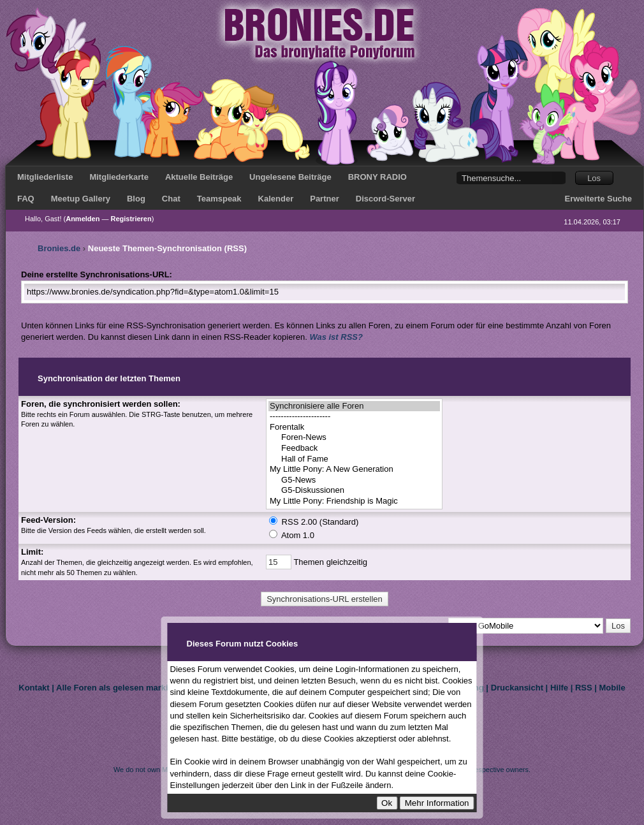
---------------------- (354, 417)
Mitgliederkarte (119, 177)
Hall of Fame (354, 459)
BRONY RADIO (377, 177)
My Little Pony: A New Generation (354, 470)
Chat (171, 199)
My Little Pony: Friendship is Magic (354, 501)
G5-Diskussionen (354, 491)
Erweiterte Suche (599, 199)
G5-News (354, 480)
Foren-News (354, 438)
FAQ (26, 199)
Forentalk (354, 427)
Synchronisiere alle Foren (354, 406)
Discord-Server (385, 199)
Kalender (276, 199)
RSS (584, 688)
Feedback (354, 449)
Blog (136, 199)
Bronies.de (59, 248)
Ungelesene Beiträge (290, 177)
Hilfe (559, 688)
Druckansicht (517, 688)
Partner (325, 199)
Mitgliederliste (45, 177)
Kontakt (34, 688)
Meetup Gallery (81, 199)
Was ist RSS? (336, 337)
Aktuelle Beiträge (199, 177)
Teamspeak (219, 199)
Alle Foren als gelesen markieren (121, 688)
